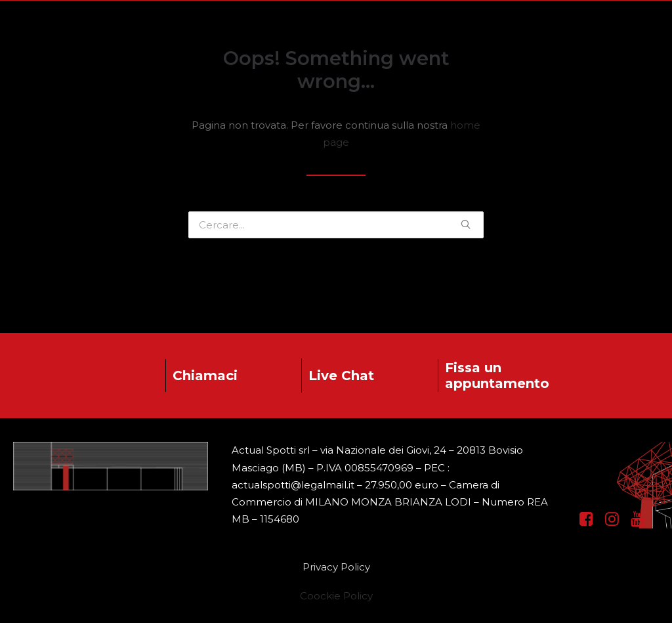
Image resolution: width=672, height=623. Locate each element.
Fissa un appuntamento (497, 376)
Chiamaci (205, 376)
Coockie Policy (336, 596)
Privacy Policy (336, 567)
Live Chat (341, 376)
